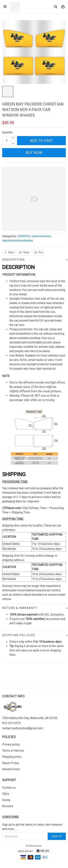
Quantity (7, 132)
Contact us (9, 788)
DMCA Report (25, 851)
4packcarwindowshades (17, 241)
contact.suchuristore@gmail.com (23, 728)
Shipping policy (12, 757)
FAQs (6, 794)
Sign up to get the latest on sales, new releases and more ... (32, 827)
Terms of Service (13, 751)
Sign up (57, 836)
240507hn (24, 236)
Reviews (8, 806)
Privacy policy (11, 744)
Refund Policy (11, 769)
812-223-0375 (11, 723)
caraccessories (41, 236)
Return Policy (11, 763)
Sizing (6, 800)
